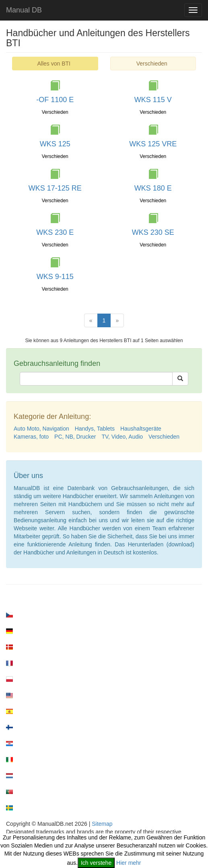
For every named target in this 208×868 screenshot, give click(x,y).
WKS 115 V (153, 100)
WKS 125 (55, 144)
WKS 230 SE (153, 232)
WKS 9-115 (55, 277)
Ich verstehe (96, 863)
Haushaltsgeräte (141, 429)
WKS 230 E (55, 232)
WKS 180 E (153, 188)
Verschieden (152, 64)
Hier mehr (129, 863)
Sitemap (102, 824)
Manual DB (24, 10)
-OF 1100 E (55, 100)
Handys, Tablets (95, 429)
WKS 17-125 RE (55, 188)
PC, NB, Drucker (75, 437)
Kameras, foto (31, 437)
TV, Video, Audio (122, 437)
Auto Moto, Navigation (41, 429)
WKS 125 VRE (153, 144)
